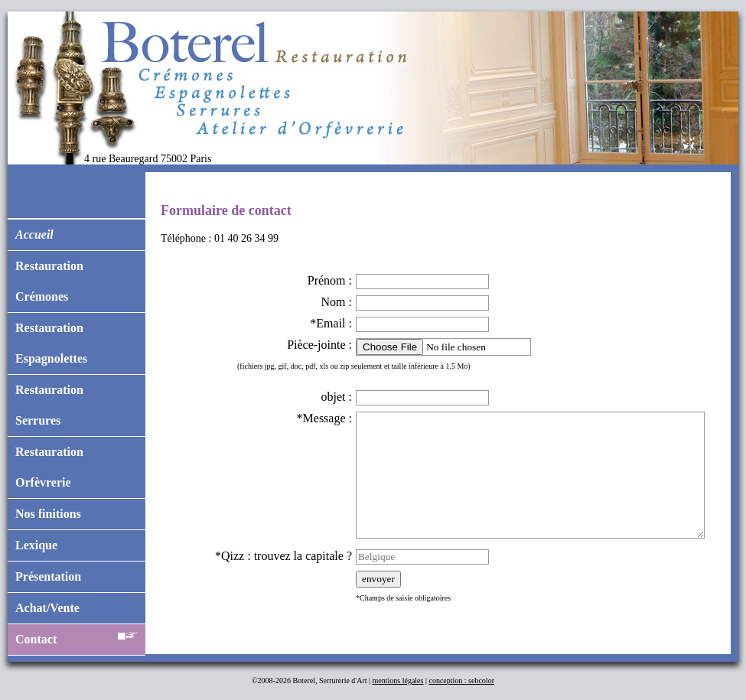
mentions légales (398, 680)
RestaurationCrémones (49, 281)
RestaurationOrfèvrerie (49, 467)
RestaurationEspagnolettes (51, 343)
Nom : (337, 302)
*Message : (324, 418)
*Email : (331, 323)
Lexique (36, 545)
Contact (77, 636)
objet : (337, 397)
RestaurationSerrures (49, 405)
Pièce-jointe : (319, 345)
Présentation (48, 576)
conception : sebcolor (461, 680)
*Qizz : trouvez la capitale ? (283, 556)
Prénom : (330, 280)
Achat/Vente (47, 608)
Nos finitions (48, 514)
